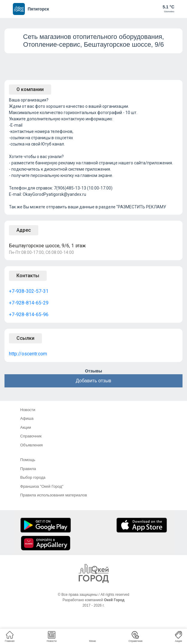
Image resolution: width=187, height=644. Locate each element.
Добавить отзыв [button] (93, 381)
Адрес (24, 230)
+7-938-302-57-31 (29, 291)
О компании (30, 89)
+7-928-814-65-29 (29, 303)
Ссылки (25, 338)
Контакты (28, 276)
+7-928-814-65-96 (29, 315)
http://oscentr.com (28, 354)
